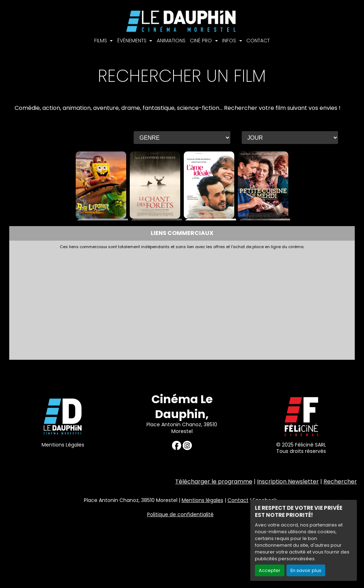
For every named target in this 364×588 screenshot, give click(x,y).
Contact (238, 500)
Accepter (270, 570)
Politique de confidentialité (180, 514)
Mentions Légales (63, 445)
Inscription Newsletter (288, 482)
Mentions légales (202, 500)
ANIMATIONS (171, 41)
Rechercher (340, 482)
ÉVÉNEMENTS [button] (133, 41)
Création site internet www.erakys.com (312, 546)
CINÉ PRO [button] (202, 41)
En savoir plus (306, 570)
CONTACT (258, 41)
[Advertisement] (182, 303)
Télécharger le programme (214, 482)
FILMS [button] (101, 41)
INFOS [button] (230, 41)
